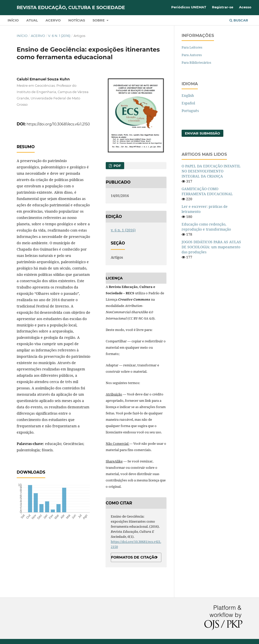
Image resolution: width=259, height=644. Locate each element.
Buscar (239, 20)
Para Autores (192, 55)
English (188, 95)
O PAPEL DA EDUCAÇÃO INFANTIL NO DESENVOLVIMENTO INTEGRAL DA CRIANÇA (211, 171)
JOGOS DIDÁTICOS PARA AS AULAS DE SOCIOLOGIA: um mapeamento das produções (211, 247)
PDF (117, 166)
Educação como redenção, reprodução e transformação (206, 227)
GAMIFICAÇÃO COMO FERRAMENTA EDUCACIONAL (207, 191)
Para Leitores (192, 47)
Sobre (99, 20)
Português (190, 111)
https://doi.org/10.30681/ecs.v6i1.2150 (58, 124)
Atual (32, 20)
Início (13, 20)
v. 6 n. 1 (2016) (59, 36)
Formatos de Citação (134, 557)
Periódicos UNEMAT (189, 7)
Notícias (77, 20)
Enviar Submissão (202, 133)
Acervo (53, 20)
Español (188, 103)
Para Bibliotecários (196, 62)
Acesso (245, 7)
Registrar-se (223, 7)
